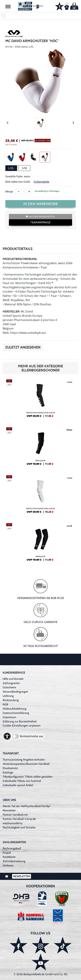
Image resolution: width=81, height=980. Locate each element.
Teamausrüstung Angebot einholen (24, 760)
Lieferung (8, 696)
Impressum (9, 717)
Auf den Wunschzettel (40, 217)
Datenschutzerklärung (16, 713)
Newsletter (9, 810)
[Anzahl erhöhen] (29, 192)
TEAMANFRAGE (40, 222)
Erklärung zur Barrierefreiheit (20, 721)
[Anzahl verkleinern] (19, 192)
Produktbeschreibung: (20, 259)
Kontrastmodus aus (32, 736)
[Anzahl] (24, 192)
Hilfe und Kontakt (13, 679)
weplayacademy (13, 823)
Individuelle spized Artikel (18, 785)
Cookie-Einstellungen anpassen (22, 726)
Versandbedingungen (15, 692)
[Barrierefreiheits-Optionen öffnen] (7, 736)
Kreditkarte (9, 857)
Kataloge (8, 772)
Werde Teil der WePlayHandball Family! (26, 806)
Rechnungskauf (12, 848)
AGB (5, 704)
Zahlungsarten (11, 683)
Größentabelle (41, 182)
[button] (8, 6)
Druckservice (10, 768)
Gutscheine (9, 687)
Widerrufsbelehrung (15, 709)
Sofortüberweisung (14, 861)
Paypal (7, 853)
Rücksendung (11, 700)
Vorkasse (8, 865)
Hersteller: (11, 311)
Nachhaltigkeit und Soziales (19, 827)
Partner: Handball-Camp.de (19, 819)
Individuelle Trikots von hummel (22, 781)
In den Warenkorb (40, 204)
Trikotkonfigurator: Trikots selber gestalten (28, 777)
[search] (40, 16)
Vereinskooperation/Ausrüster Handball (26, 764)
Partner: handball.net (15, 815)
